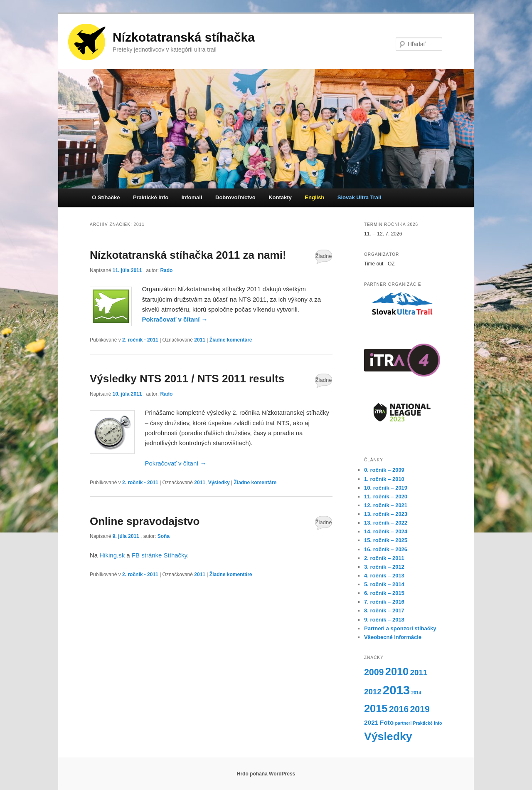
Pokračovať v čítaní (175, 319)
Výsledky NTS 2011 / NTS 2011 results (187, 379)
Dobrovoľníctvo (235, 197)
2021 (371, 722)
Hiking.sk (112, 555)
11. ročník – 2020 (386, 497)
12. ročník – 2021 (386, 505)
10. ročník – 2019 (386, 488)
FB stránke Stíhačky (159, 555)
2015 (376, 708)
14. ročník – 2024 (386, 531)
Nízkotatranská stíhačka (184, 37)
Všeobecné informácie (393, 637)
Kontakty (280, 197)
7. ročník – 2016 (384, 602)
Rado (166, 270)
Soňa (164, 536)
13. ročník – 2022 (386, 523)
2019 (420, 709)
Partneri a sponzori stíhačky (400, 628)
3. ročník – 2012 (384, 567)
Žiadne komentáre (324, 258)
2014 (416, 693)
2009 (374, 672)
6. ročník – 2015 (384, 593)
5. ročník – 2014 (384, 584)
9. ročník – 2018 (384, 620)
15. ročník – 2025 (386, 540)
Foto (387, 722)
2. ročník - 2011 (140, 340)
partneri (404, 723)
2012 (373, 692)
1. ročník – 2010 (384, 479)
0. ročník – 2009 (384, 470)
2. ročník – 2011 (384, 558)
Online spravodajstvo (145, 521)
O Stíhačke (106, 197)
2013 (396, 690)
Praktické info (151, 197)
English (314, 197)
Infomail (192, 197)
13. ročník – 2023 (386, 514)
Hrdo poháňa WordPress (266, 774)
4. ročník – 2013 (384, 576)
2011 (200, 340)
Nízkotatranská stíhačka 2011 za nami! (188, 255)
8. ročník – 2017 (384, 610)
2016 (399, 709)
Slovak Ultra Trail (360, 197)
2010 (397, 671)
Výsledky (219, 483)
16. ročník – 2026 (386, 549)
